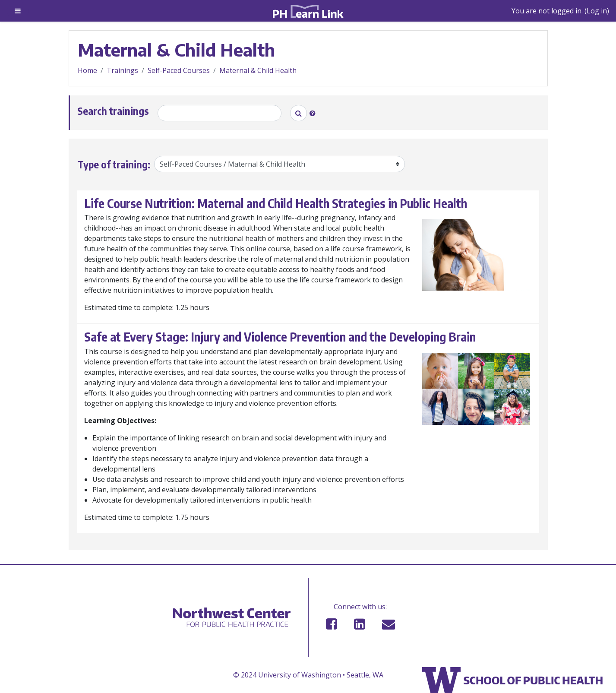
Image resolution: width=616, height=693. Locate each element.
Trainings (122, 70)
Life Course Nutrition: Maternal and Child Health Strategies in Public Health (276, 203)
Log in (597, 11)
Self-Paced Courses (179, 70)
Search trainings (113, 111)
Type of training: (114, 164)
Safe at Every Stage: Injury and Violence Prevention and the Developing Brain (280, 337)
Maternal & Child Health (258, 70)
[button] (314, 113)
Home (87, 70)
